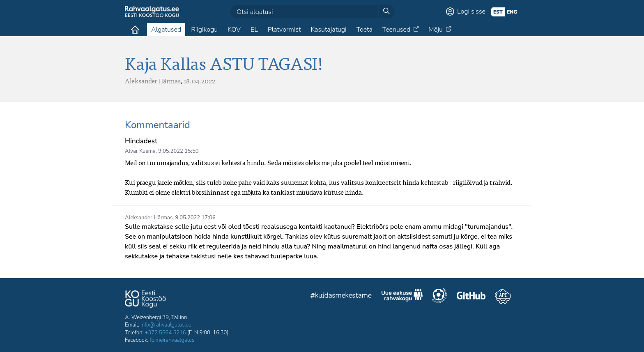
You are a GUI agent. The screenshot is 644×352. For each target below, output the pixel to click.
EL (254, 30)
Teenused (396, 30)
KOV (234, 30)
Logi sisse (471, 12)
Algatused (166, 30)
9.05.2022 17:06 (195, 218)
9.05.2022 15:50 (178, 151)
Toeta (365, 30)
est (498, 12)
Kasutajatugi (328, 30)
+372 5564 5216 (166, 333)
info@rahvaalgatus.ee (166, 325)
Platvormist (284, 30)
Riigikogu (204, 30)
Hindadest (141, 141)
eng (512, 12)
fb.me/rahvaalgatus (172, 340)
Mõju (436, 30)
